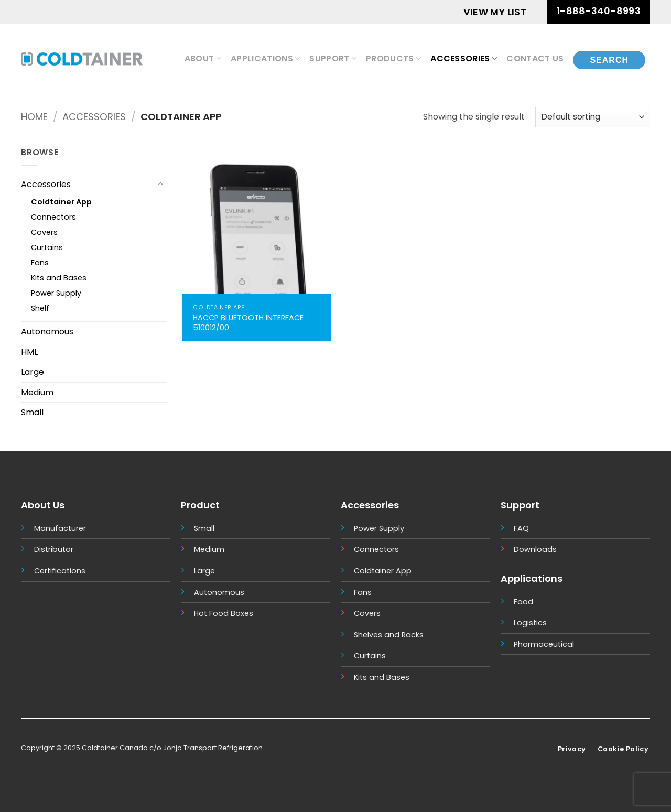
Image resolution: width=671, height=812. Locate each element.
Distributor (54, 549)
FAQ (521, 528)
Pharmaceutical (544, 644)
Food (523, 602)
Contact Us (535, 58)
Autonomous (47, 332)
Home (34, 117)
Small (32, 412)
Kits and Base (380, 677)
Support (333, 58)
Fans (40, 263)
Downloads (535, 549)
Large (33, 372)
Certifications (60, 571)
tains (376, 656)
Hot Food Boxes (224, 613)
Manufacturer (60, 528)
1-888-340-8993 (599, 11)
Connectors (53, 217)
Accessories (464, 58)
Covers (44, 232)
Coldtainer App (61, 202)
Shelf (40, 308)
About (203, 58)
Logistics (530, 623)
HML (29, 352)
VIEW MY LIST (495, 12)
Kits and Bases (59, 278)
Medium (37, 392)
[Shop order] (593, 117)
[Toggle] (160, 185)
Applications (265, 58)
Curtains (47, 247)
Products (393, 58)
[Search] (609, 59)
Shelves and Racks (389, 635)
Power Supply (56, 293)
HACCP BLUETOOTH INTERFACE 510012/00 (248, 323)
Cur (360, 656)
